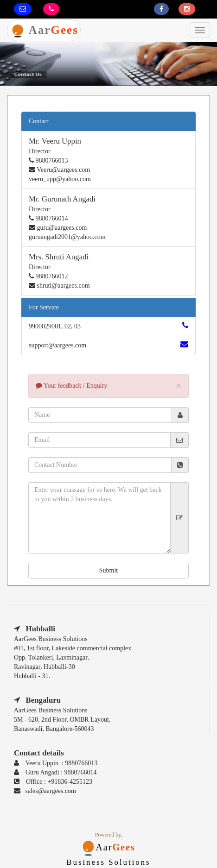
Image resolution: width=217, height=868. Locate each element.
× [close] (179, 386)
